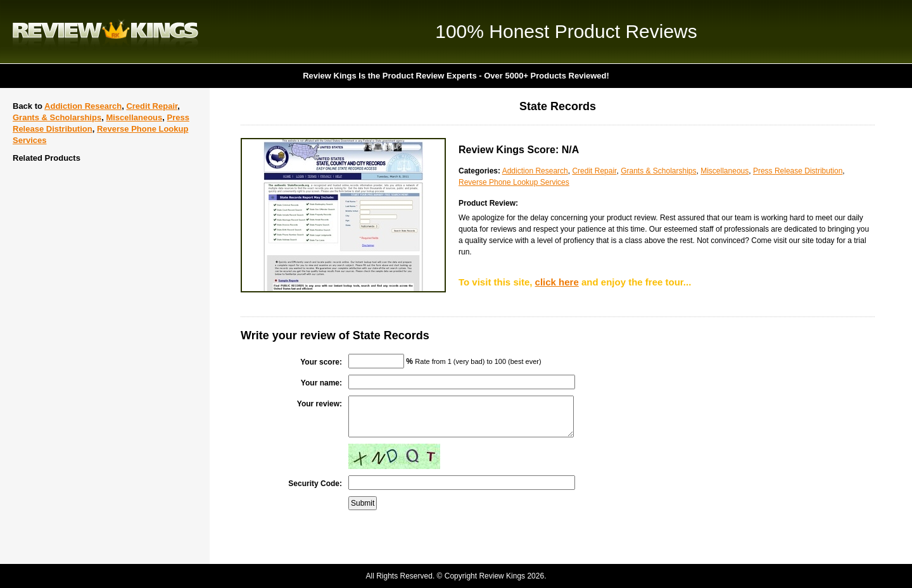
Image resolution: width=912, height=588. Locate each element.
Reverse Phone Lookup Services (514, 182)
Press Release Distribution (798, 171)
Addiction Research (83, 106)
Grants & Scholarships (57, 117)
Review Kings (105, 32)
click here (557, 282)
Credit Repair (152, 106)
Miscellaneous (134, 117)
